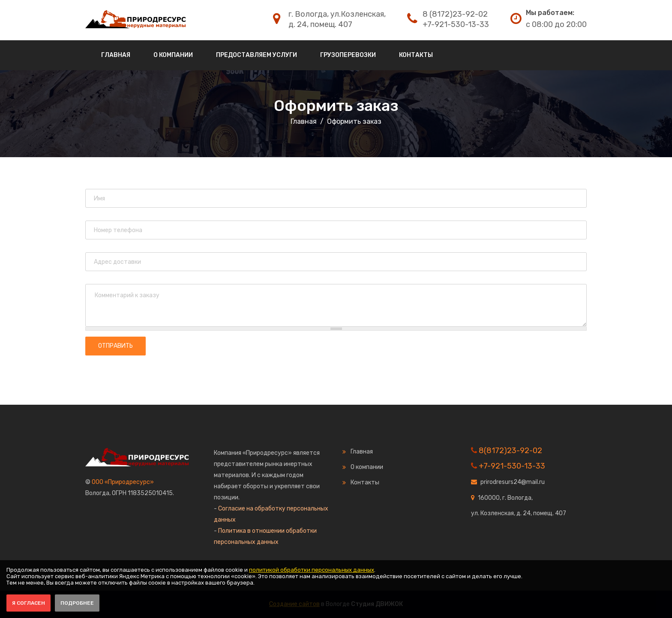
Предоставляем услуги (256, 55)
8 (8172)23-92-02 (455, 14)
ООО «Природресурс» (123, 482)
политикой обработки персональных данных (312, 570)
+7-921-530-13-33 (456, 24)
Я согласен (28, 603)
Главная (116, 55)
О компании (173, 55)
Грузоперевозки (348, 55)
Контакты (416, 55)
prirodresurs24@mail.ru (513, 482)
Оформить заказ (336, 106)
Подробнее (77, 603)
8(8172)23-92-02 (510, 451)
